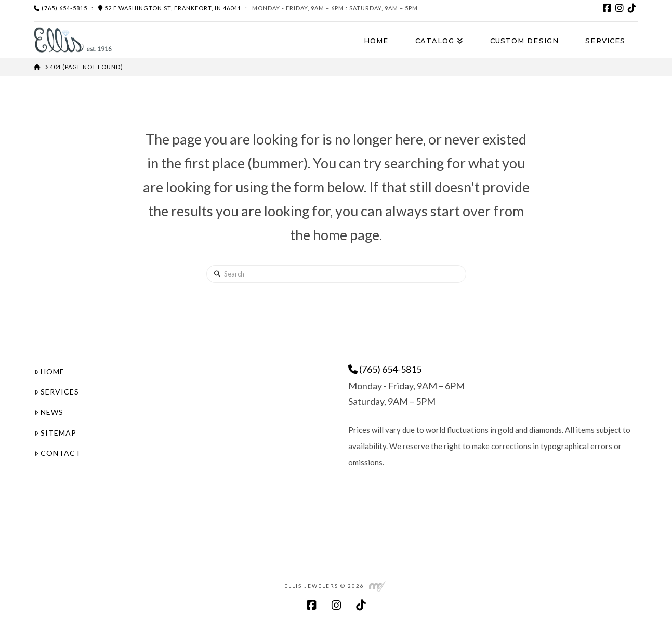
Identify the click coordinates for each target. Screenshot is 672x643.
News (49, 412)
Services (57, 392)
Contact (58, 453)
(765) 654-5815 (61, 8)
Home (49, 371)
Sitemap (55, 433)
